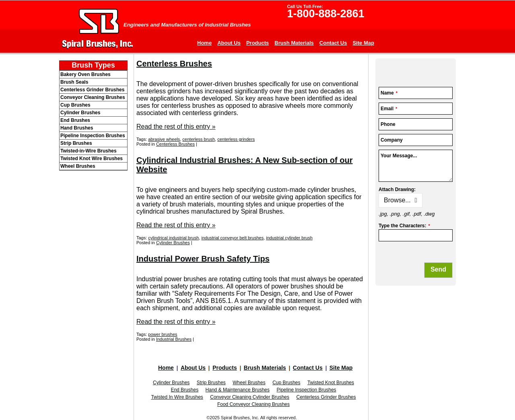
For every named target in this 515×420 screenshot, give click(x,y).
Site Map (363, 43)
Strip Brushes (211, 383)
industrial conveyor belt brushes (232, 238)
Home (204, 43)
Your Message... (399, 156)
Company (392, 140)
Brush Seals (74, 82)
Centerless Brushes (174, 64)
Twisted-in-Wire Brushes (89, 151)
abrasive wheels (164, 139)
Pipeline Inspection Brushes (306, 390)
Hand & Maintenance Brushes (238, 390)
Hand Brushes (77, 128)
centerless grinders (236, 139)
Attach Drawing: (397, 189)
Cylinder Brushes (173, 243)
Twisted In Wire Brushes (177, 397)
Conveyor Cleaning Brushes (93, 97)
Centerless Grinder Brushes (326, 397)
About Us (229, 43)
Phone (388, 124)
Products (257, 43)
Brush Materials (294, 43)
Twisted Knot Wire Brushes (92, 159)
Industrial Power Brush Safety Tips (203, 259)
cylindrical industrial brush (173, 238)
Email (389, 109)
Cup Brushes (286, 383)
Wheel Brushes (249, 383)
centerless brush (199, 139)
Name (389, 93)
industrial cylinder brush (289, 238)
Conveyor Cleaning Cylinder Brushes (250, 397)
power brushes (163, 334)
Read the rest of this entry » (176, 127)
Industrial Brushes (174, 339)
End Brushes (184, 390)
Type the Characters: (404, 226)
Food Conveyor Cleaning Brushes (253, 404)
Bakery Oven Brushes (85, 74)
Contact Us (333, 43)
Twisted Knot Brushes (331, 383)
